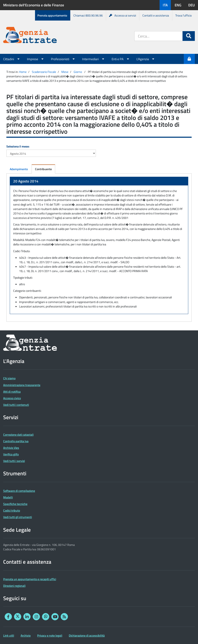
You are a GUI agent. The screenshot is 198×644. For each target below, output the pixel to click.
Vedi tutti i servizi (14, 461)
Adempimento (19, 169)
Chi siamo (9, 378)
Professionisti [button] (63, 59)
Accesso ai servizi (123, 15)
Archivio (26, 635)
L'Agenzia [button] (146, 59)
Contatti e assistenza (156, 15)
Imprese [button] (36, 59)
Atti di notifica (12, 392)
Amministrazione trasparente (22, 385)
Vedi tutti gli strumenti (18, 517)
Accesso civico (12, 398)
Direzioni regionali (14, 586)
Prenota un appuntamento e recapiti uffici (30, 579)
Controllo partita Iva (16, 441)
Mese (65, 72)
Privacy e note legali (50, 635)
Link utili (9, 635)
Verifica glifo (11, 454)
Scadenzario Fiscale (44, 72)
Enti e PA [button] (121, 59)
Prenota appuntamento (52, 15)
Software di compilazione (19, 491)
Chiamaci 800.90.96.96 (88, 15)
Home (23, 72)
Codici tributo (12, 510)
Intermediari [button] (94, 59)
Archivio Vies (11, 448)
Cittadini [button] (12, 59)
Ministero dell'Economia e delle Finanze (34, 5)
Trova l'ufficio (183, 15)
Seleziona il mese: (18, 146)
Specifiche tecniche (15, 504)
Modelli (8, 497)
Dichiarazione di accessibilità (87, 635)
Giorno (78, 72)
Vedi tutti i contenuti (16, 405)
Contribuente (43, 169)
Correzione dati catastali (18, 435)
